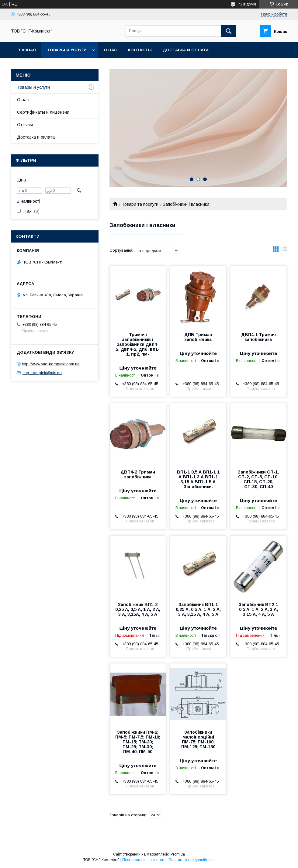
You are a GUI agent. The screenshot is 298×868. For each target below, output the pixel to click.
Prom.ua (178, 854)
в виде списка (284, 250)
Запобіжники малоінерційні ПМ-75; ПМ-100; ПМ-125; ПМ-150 (198, 739)
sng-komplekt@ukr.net (42, 373)
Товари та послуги (140, 204)
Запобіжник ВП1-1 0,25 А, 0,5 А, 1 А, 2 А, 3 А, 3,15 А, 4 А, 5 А (198, 609)
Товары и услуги (67, 50)
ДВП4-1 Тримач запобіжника (258, 337)
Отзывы (25, 125)
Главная (26, 50)
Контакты (140, 50)
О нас (110, 50)
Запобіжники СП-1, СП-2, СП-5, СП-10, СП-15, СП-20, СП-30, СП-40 (258, 479)
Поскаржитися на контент (144, 860)
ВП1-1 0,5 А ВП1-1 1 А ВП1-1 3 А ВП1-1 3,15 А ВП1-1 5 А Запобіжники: (198, 479)
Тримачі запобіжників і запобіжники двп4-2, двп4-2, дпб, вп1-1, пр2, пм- (138, 344)
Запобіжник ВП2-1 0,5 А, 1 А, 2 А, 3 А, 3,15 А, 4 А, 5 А (258, 609)
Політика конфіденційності (192, 860)
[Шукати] (229, 31)
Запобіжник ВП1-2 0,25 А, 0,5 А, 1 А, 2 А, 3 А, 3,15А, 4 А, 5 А (138, 609)
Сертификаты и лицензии (43, 112)
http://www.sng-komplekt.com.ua (51, 364)
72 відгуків (247, 4)
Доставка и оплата (186, 50)
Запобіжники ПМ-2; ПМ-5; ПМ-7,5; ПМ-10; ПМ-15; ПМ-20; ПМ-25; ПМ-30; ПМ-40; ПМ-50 (138, 742)
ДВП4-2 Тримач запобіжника (138, 474)
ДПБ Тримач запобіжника (198, 337)
